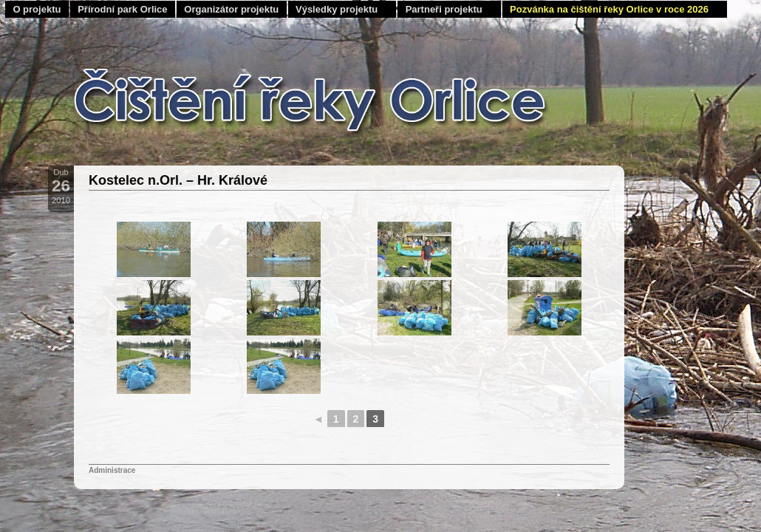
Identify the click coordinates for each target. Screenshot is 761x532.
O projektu (37, 9)
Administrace (112, 470)
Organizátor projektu (231, 9)
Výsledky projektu (337, 9)
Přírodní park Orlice (122, 9)
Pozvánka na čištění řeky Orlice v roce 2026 (609, 9)
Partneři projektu (444, 9)
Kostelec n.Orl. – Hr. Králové (178, 180)
